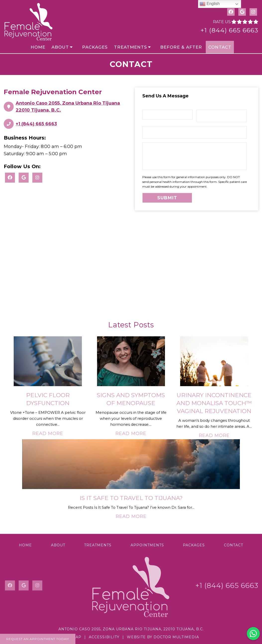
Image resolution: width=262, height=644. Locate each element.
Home (38, 47)
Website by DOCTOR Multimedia (163, 637)
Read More (48, 433)
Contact (220, 47)
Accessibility (104, 637)
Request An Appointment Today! (38, 639)
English (210, 4)
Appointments (147, 545)
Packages (95, 47)
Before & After (181, 47)
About (60, 47)
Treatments (131, 47)
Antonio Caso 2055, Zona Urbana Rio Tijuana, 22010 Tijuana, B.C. (131, 629)
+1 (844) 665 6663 (229, 30)
